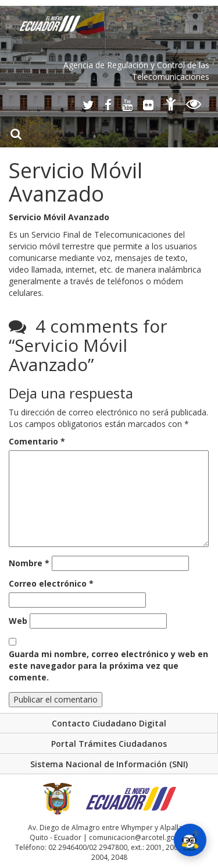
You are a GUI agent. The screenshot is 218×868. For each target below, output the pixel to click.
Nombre (29, 563)
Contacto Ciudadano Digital (109, 723)
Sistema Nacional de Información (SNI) (109, 764)
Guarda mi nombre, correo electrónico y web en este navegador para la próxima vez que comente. (108, 666)
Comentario (37, 441)
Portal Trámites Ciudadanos (109, 744)
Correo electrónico (51, 583)
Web (18, 621)
